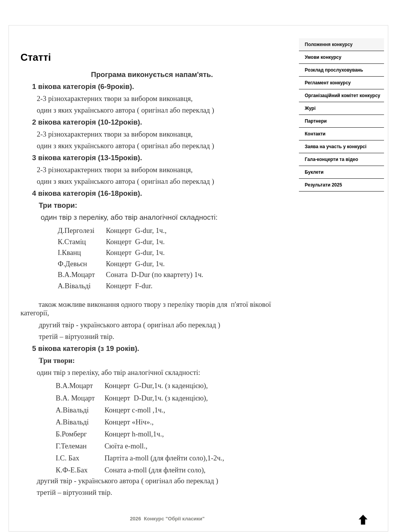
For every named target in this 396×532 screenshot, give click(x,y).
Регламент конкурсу (328, 83)
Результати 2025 (323, 185)
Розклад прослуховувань (334, 70)
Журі (310, 108)
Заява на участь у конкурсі (336, 147)
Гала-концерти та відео (331, 159)
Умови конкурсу (323, 57)
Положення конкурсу (329, 44)
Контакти (315, 134)
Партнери (316, 121)
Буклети (314, 172)
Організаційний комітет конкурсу (342, 96)
